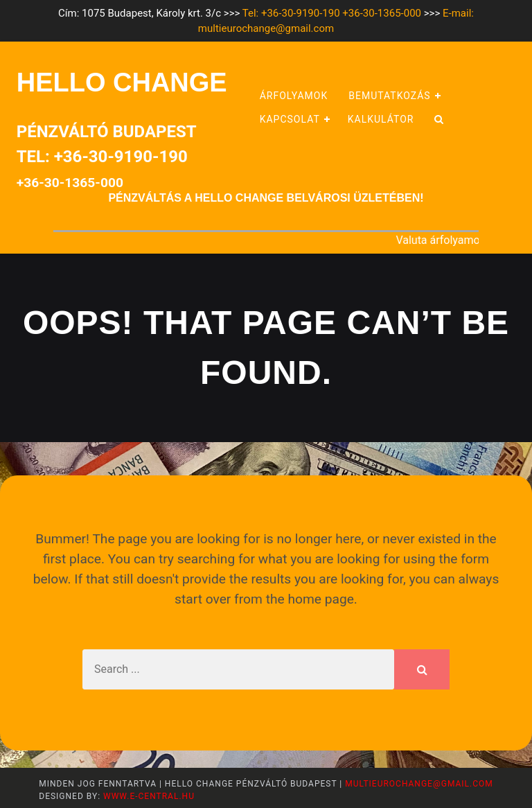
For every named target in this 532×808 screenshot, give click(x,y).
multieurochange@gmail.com (419, 784)
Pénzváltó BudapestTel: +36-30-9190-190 (107, 156)
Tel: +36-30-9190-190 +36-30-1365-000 (332, 13)
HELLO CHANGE (122, 82)
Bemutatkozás (389, 96)
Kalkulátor (381, 119)
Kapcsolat (290, 119)
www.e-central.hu (148, 796)
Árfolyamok (294, 96)
